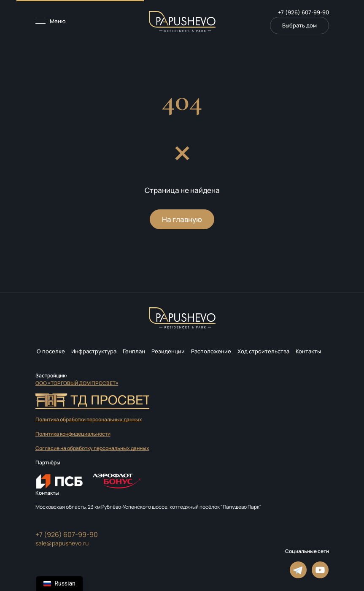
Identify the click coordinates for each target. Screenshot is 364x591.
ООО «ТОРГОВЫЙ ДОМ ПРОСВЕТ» (77, 383)
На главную (182, 219)
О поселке (51, 351)
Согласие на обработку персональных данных (92, 448)
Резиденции (168, 351)
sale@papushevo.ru (62, 543)
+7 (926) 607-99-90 (303, 12)
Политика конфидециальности (73, 434)
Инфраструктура (94, 351)
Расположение (211, 351)
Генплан (134, 351)
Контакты (308, 351)
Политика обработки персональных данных (89, 419)
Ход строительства (263, 351)
